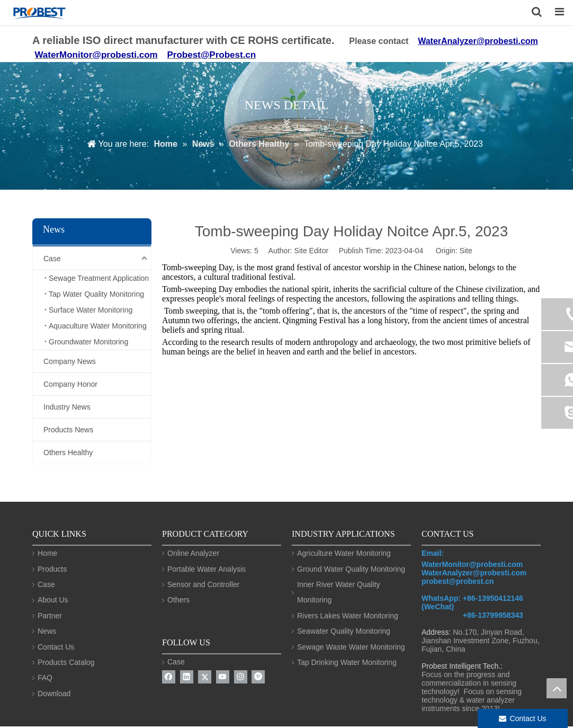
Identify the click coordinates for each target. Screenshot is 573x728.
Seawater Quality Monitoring (344, 631)
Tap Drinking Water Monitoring (347, 662)
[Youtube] (223, 677)
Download (54, 694)
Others (178, 600)
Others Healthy (68, 452)
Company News (70, 361)
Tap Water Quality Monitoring (96, 294)
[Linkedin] (187, 677)
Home (47, 553)
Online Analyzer (193, 553)
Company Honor (70, 384)
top (557, 688)
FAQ (45, 678)
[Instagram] (241, 677)
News (47, 631)
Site (466, 251)
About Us (53, 600)
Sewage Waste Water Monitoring (351, 647)
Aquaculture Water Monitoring (98, 326)
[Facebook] (169, 677)
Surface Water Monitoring (91, 310)
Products (52, 569)
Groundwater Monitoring (88, 342)
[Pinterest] (258, 677)
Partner (50, 616)
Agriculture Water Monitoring (344, 553)
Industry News (67, 407)
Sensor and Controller (203, 584)
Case (52, 259)
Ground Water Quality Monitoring (351, 569)
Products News (68, 430)
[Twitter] (205, 677)
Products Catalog (66, 662)
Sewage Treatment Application (99, 278)
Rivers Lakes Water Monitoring (348, 616)
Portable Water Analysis (207, 569)
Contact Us (56, 647)
